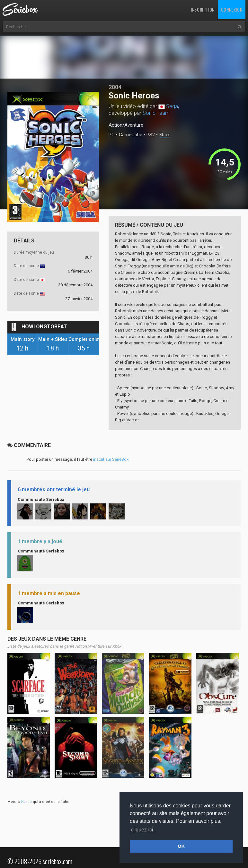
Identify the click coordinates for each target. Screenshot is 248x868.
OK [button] (181, 846)
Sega (172, 106)
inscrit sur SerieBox (111, 459)
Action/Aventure (126, 125)
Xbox (164, 135)
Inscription (203, 9)
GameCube (131, 135)
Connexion (232, 9)
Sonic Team (156, 113)
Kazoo (27, 802)
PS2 (151, 135)
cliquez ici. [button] (143, 830)
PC (112, 135)
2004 (115, 87)
